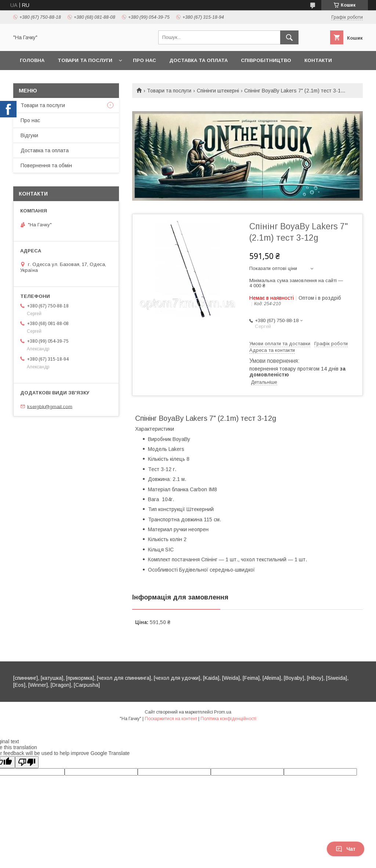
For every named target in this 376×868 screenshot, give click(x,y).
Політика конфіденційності (228, 719)
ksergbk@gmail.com (50, 406)
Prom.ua (223, 712)
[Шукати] (289, 37)
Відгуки (29, 135)
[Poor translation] (27, 762)
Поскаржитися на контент (171, 719)
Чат (346, 849)
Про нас (144, 60)
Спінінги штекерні (218, 91)
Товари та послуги (85, 60)
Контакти (318, 60)
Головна (32, 60)
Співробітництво (266, 60)
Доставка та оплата (198, 60)
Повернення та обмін (46, 165)
